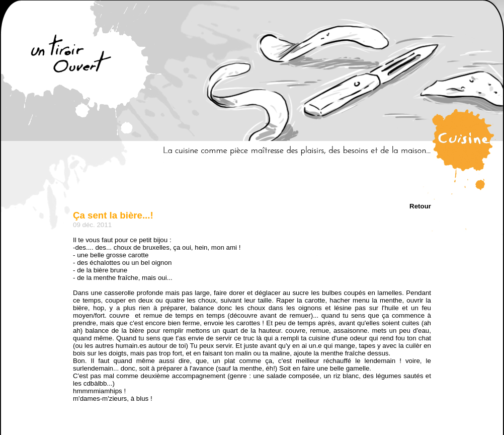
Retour (420, 206)
